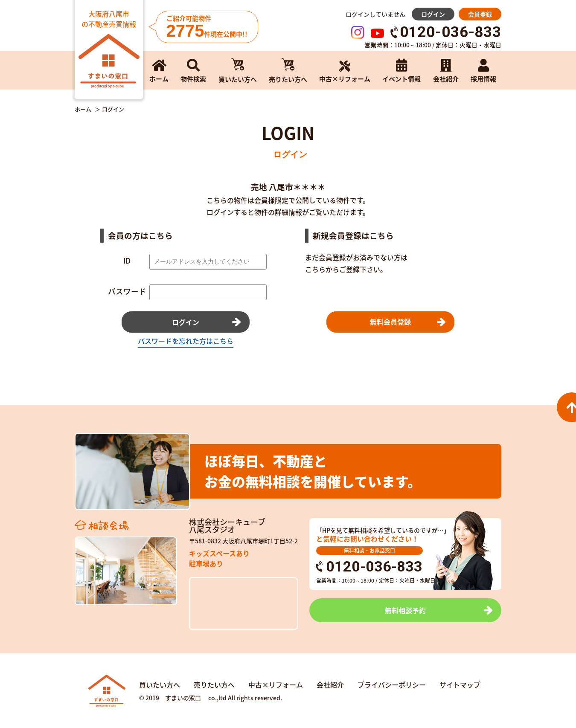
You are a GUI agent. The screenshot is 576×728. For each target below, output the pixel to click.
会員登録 (480, 14)
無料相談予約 (405, 610)
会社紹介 (330, 684)
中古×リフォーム (276, 684)
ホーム (83, 109)
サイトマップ (460, 684)
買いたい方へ (160, 684)
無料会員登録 (390, 322)
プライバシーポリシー (392, 684)
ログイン (433, 14)
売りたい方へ (214, 684)
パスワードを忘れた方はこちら (186, 341)
